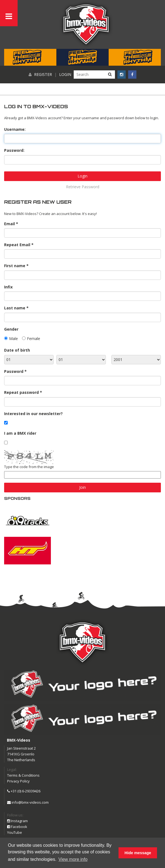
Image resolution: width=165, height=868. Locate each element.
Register (43, 74)
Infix (8, 287)
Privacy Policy (18, 781)
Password (14, 371)
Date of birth (17, 350)
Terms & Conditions (23, 775)
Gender (11, 329)
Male (13, 339)
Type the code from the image (29, 467)
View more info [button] (73, 859)
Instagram (17, 821)
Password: (14, 150)
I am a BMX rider (20, 433)
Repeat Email (17, 245)
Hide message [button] (138, 853)
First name (15, 266)
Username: (15, 129)
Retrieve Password (83, 187)
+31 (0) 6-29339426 (24, 791)
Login (65, 74)
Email (9, 224)
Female (34, 339)
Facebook (17, 827)
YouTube (15, 832)
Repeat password (21, 392)
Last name (15, 308)
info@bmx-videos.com (28, 802)
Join (82, 487)
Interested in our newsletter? (33, 414)
